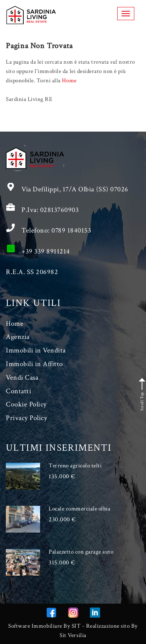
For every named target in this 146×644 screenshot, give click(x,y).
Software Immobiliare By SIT (44, 626)
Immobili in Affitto (34, 364)
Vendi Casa (22, 378)
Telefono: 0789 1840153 (56, 230)
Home (69, 81)
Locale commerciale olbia (79, 509)
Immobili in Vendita (36, 350)
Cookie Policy (26, 404)
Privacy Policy (26, 418)
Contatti (18, 391)
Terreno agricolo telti (75, 466)
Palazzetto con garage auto (81, 552)
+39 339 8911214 (46, 251)
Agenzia (18, 337)
